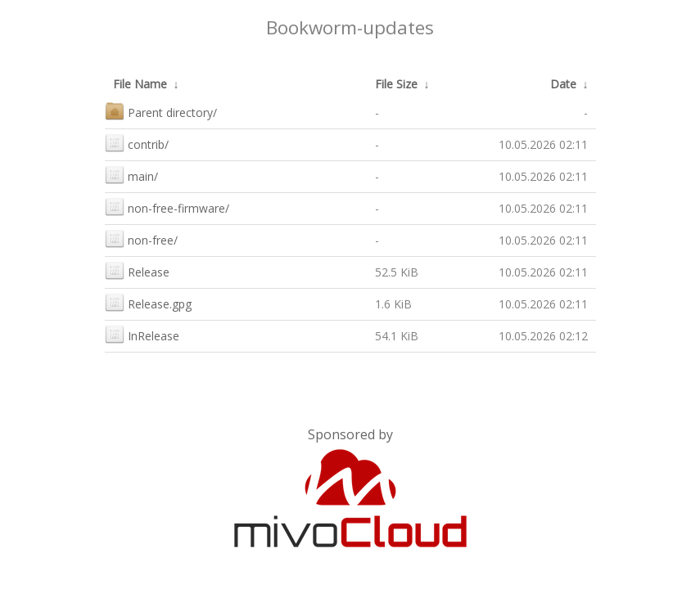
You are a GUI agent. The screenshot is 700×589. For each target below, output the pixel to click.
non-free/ (141, 238)
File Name (140, 84)
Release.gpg (148, 302)
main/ (131, 175)
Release (137, 270)
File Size (396, 84)
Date (563, 84)
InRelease (142, 334)
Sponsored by (350, 434)
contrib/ (137, 143)
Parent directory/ (161, 111)
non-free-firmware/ (167, 207)
